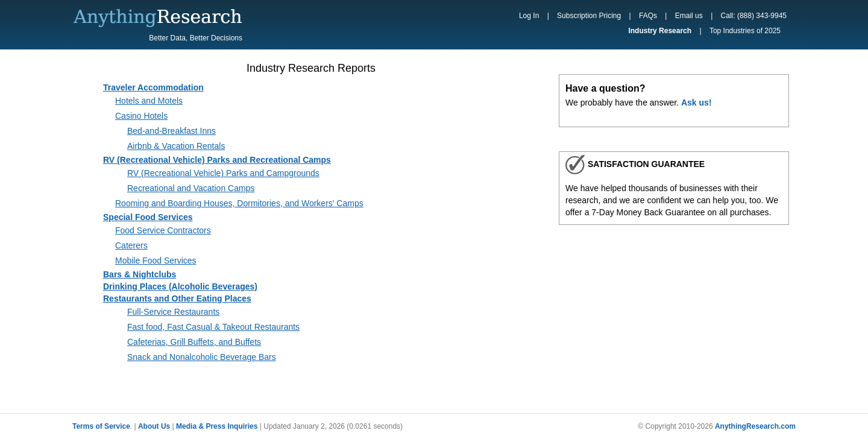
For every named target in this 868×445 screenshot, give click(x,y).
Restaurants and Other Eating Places (177, 298)
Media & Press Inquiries (217, 426)
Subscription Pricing (589, 16)
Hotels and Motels (149, 101)
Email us (689, 16)
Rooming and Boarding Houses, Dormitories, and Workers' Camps (239, 203)
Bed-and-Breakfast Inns (171, 131)
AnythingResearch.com (755, 426)
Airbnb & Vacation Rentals (176, 146)
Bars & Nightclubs (140, 274)
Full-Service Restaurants (173, 312)
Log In (529, 16)
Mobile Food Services (156, 260)
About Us (154, 426)
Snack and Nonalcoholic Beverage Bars (202, 357)
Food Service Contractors (163, 230)
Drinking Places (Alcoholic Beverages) (180, 286)
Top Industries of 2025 (745, 31)
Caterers (131, 245)
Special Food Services (148, 217)
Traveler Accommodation (153, 87)
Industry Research (660, 31)
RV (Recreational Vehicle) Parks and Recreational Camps (217, 160)
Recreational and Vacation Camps (191, 188)
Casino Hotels (141, 116)
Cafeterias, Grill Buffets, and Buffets (194, 342)
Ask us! (697, 103)
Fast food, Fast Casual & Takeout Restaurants (213, 327)
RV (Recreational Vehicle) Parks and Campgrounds (223, 173)
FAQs (648, 16)
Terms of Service (101, 426)
